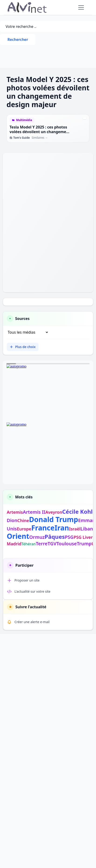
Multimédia (24, 120)
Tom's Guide (20, 138)
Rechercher (18, 39)
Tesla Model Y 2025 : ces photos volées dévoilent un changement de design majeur (40, 132)
